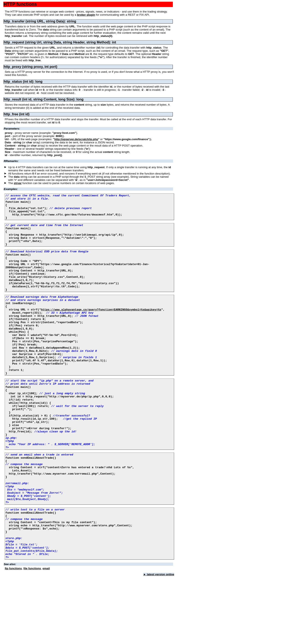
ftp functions (13, 636)
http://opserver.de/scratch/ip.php (76, 139)
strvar (18, 183)
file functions (32, 636)
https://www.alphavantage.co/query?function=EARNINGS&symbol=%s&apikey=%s (101, 330)
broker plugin (86, 15)
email (46, 636)
